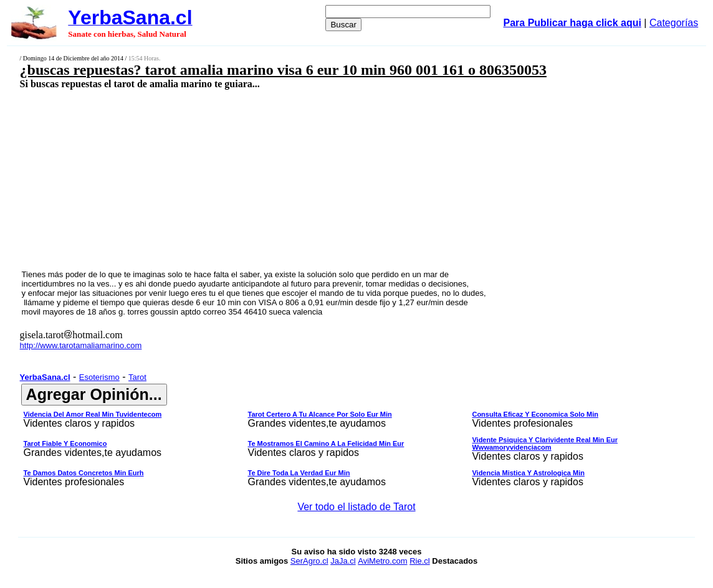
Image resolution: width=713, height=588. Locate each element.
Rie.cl (420, 561)
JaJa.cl (343, 561)
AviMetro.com (382, 561)
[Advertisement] (295, 179)
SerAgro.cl (309, 561)
